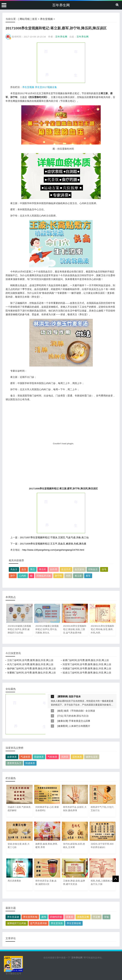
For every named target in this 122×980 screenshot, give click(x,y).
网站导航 (25, 19)
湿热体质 (77, 757)
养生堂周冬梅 (30, 917)
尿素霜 (69, 917)
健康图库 (63, 726)
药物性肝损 (56, 917)
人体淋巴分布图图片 (80, 726)
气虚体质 (25, 757)
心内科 (23, 576)
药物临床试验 (44, 576)
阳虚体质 (30, 763)
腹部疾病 (63, 696)
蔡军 (88, 576)
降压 (33, 569)
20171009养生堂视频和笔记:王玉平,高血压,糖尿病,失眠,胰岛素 (53, 544)
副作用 (54, 569)
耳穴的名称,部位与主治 (76, 716)
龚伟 (44, 917)
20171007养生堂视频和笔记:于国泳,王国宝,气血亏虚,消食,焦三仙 (54, 537)
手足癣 (97, 917)
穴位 (60, 716)
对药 (68, 576)
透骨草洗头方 (14, 763)
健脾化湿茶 (92, 757)
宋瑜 (106, 917)
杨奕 (60, 711)
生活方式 (66, 569)
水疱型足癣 (83, 917)
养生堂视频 (46, 19)
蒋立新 (78, 576)
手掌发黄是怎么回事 (80, 721)
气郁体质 (52, 757)
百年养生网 (61, 5)
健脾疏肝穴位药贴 (17, 923)
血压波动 (79, 569)
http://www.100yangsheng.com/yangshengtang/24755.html (53, 550)
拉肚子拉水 (75, 696)
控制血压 (93, 569)
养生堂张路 (57, 923)
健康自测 (63, 721)
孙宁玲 (58, 576)
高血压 (14, 569)
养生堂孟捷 (13, 917)
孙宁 (13, 576)
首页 (35, 19)
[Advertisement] (61, 63)
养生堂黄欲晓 (74, 923)
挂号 (104, 569)
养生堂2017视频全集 (46, 87)
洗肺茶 (65, 757)
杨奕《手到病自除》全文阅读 (80, 711)
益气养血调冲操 (39, 923)
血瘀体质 (12, 757)
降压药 (42, 569)
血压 (24, 569)
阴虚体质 (39, 757)
